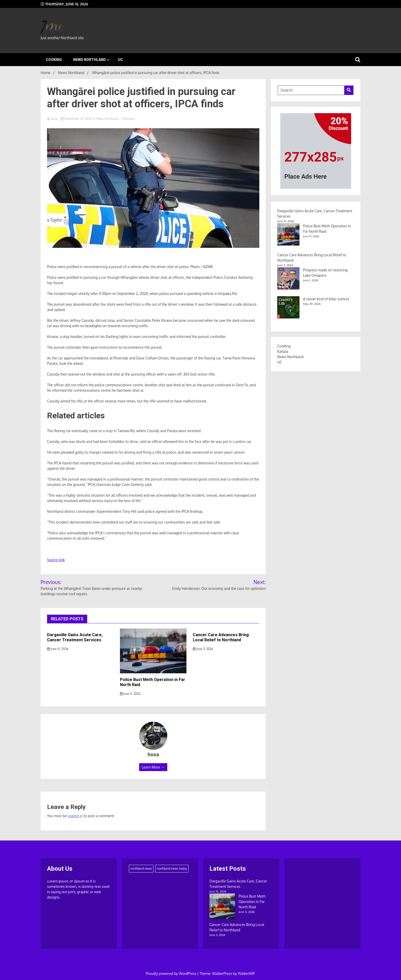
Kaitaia (283, 351)
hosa (53, 119)
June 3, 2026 (203, 649)
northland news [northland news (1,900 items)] (141, 869)
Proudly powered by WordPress (171, 973)
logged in (75, 816)
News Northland (90, 60)
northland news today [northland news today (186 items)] (172, 869)
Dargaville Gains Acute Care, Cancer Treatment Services (75, 637)
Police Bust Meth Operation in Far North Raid (252, 902)
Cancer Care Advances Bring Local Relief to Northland (221, 637)
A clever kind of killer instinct (326, 299)
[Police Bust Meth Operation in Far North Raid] (222, 907)
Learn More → (153, 767)
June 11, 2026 (130, 694)
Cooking (54, 60)
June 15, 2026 (58, 649)
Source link (56, 560)
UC (120, 60)
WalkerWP (246, 973)
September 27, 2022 (77, 119)
